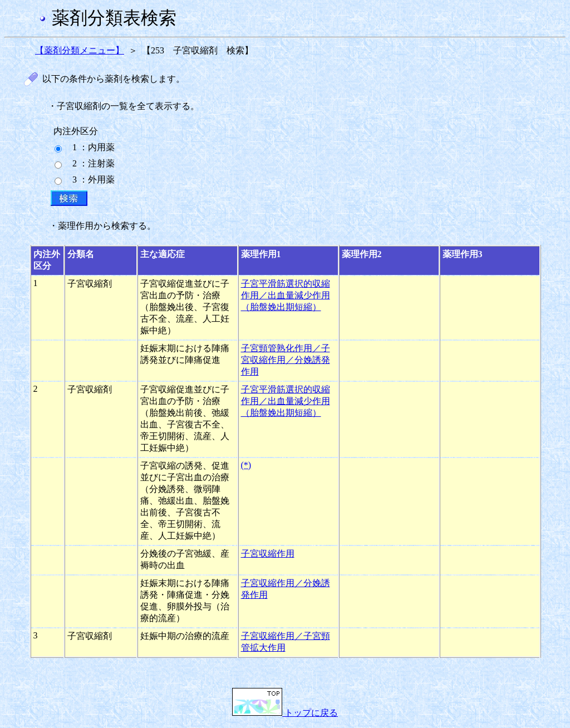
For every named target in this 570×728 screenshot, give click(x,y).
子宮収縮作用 (268, 554)
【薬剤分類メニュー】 (80, 50)
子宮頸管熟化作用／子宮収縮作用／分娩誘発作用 (286, 360)
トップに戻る (285, 713)
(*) (246, 465)
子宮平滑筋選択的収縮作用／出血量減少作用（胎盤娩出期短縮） (286, 295)
